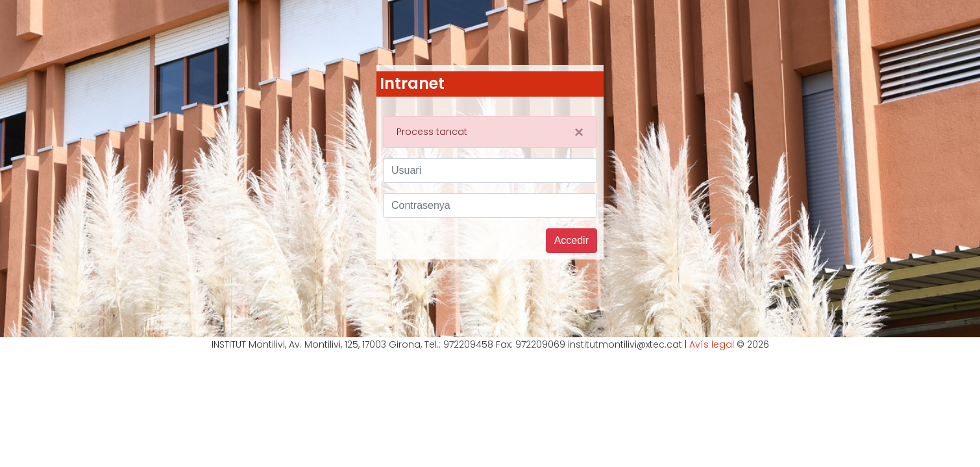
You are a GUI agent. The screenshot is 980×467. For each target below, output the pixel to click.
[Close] (579, 132)
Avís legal (712, 344)
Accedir (571, 240)
